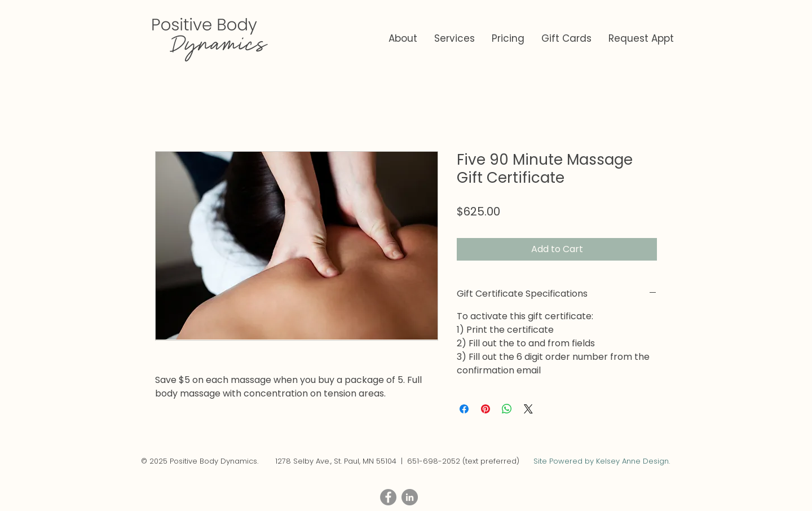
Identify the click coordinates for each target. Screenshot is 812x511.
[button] (454, 39)
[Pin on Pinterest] (486, 409)
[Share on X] (528, 409)
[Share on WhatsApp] (507, 409)
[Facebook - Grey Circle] (388, 497)
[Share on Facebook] (464, 409)
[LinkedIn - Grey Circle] (410, 497)
